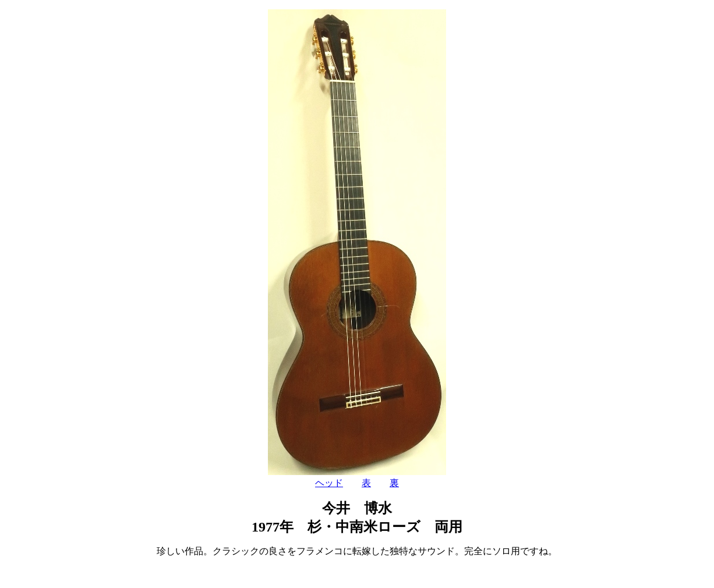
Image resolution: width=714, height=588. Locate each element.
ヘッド (329, 483)
